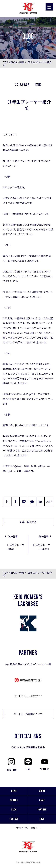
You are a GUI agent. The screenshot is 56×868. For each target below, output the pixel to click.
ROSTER (14, 800)
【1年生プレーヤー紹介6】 (15, 547)
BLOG (14, 62)
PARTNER (42, 810)
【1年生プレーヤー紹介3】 (41, 547)
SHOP (42, 819)
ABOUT (42, 791)
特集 (22, 62)
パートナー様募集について (28, 714)
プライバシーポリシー (28, 828)
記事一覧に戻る (28, 522)
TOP (5, 62)
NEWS (14, 791)
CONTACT (14, 819)
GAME (42, 800)
